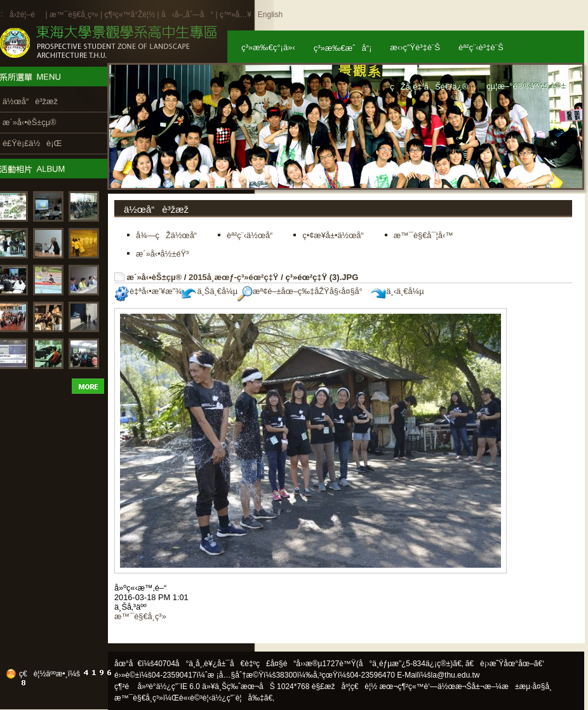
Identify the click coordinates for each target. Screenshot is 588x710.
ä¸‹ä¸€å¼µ (397, 291)
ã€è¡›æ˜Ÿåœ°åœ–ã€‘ (505, 664)
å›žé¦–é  (26, 15)
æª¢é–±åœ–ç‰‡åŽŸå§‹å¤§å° (303, 291)
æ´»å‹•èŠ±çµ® (155, 277)
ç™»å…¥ (236, 15)
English (270, 15)
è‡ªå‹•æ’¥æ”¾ (148, 291)
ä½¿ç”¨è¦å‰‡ (238, 698)
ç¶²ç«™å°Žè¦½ (130, 15)
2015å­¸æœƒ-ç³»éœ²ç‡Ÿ (234, 277)
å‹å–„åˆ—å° (187, 15)
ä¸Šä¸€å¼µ (210, 291)
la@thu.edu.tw (456, 675)
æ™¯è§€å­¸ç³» (75, 15)
